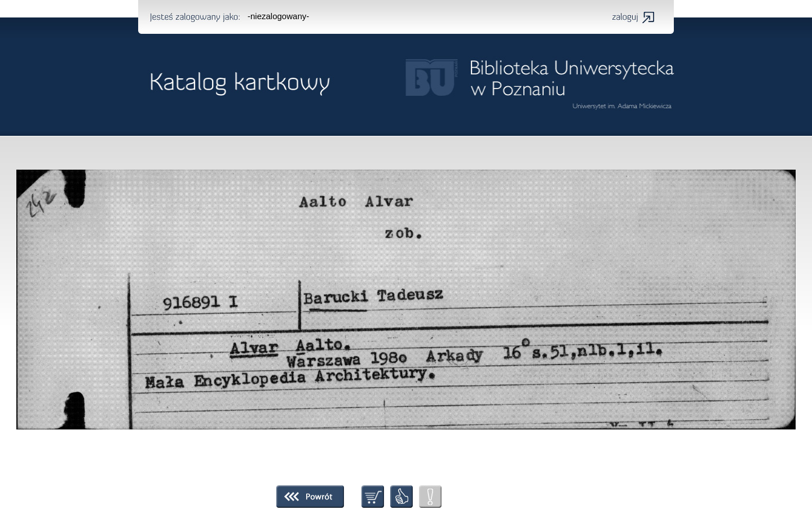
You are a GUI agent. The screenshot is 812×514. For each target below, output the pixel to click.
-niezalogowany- (278, 16)
